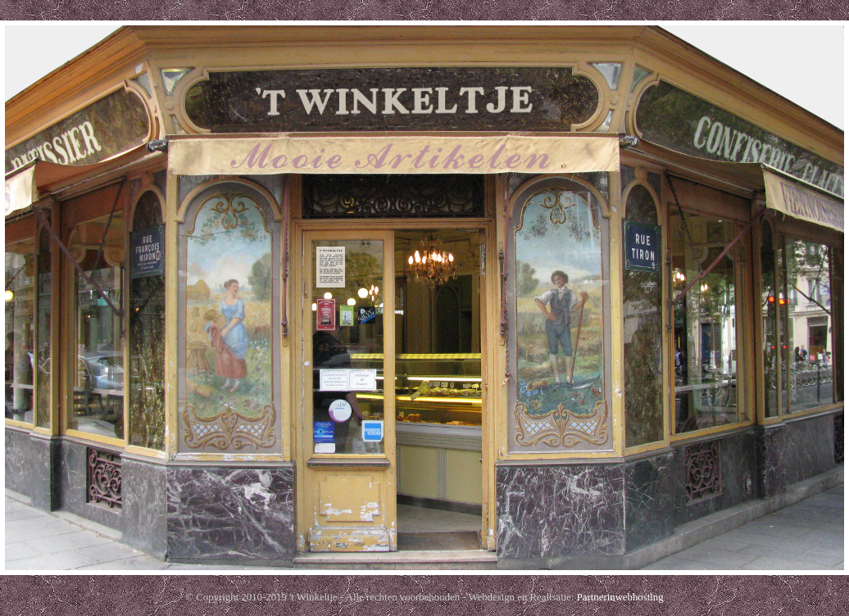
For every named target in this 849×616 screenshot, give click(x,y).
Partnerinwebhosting (620, 597)
